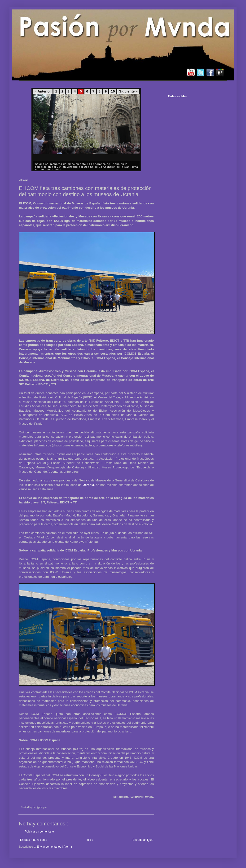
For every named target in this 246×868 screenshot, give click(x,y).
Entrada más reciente (34, 840)
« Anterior (43, 91)
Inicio (90, 840)
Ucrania (88, 485)
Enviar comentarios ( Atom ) (54, 847)
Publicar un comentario (39, 832)
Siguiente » (128, 91)
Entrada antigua (143, 840)
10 (113, 91)
